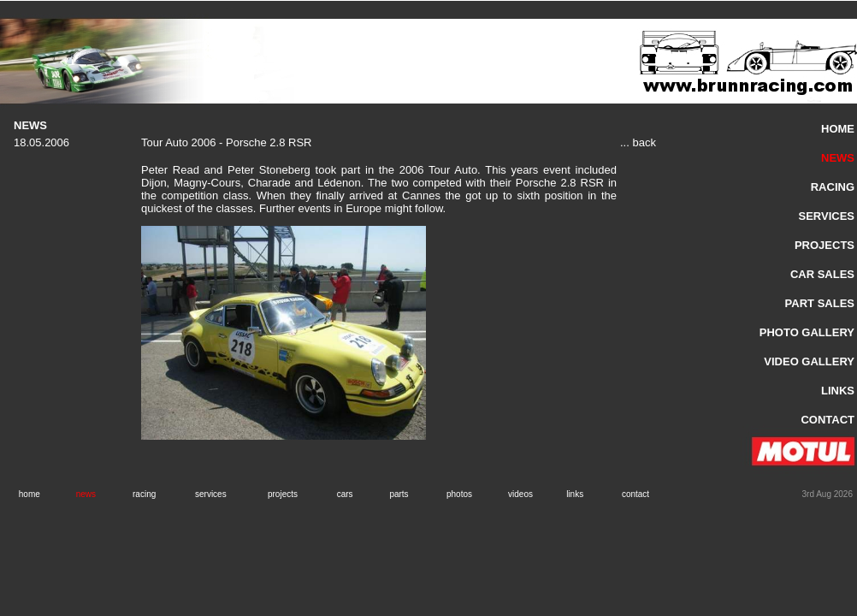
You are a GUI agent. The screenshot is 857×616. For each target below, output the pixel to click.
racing (144, 494)
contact (635, 494)
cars (345, 494)
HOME (838, 129)
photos (459, 494)
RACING (833, 187)
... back (638, 142)
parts (399, 494)
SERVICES (826, 216)
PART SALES (820, 303)
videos (520, 494)
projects (283, 494)
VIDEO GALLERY (809, 361)
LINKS (838, 391)
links (575, 494)
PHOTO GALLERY (807, 332)
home (30, 494)
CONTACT (827, 420)
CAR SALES (822, 274)
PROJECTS (824, 245)
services (211, 494)
